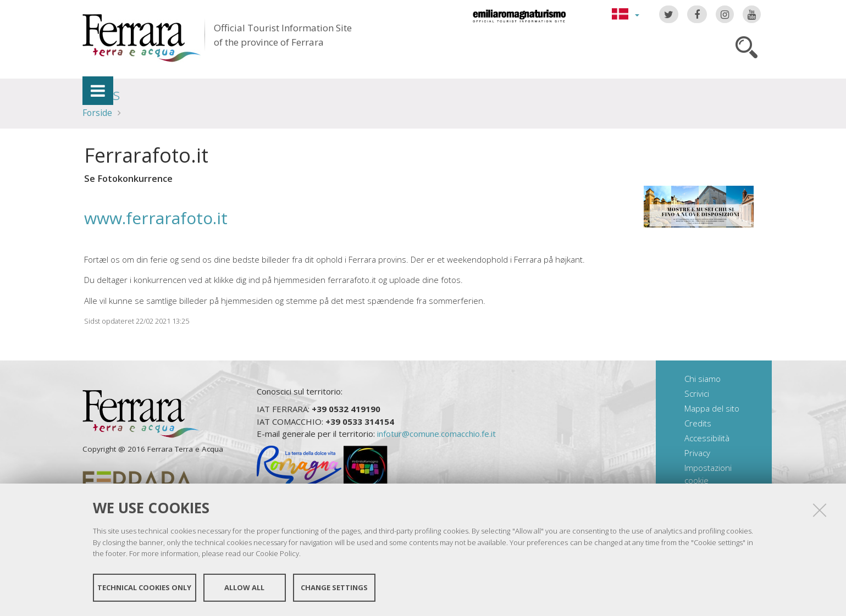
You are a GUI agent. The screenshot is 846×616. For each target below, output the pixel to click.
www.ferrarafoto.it (156, 218)
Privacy (697, 453)
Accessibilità (707, 438)
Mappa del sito (712, 408)
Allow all (244, 587)
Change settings (334, 587)
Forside (97, 113)
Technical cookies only (144, 587)
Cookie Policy (277, 553)
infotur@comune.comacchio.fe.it (436, 434)
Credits (698, 423)
